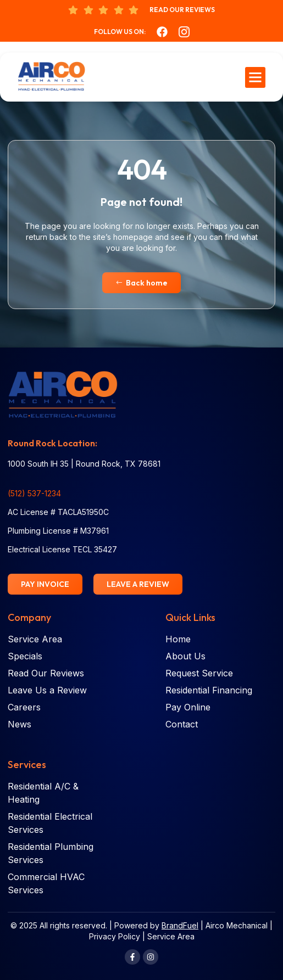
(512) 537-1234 (34, 493)
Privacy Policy (115, 936)
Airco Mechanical (237, 925)
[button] (256, 77)
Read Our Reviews (182, 10)
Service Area (171, 936)
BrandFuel (180, 925)
